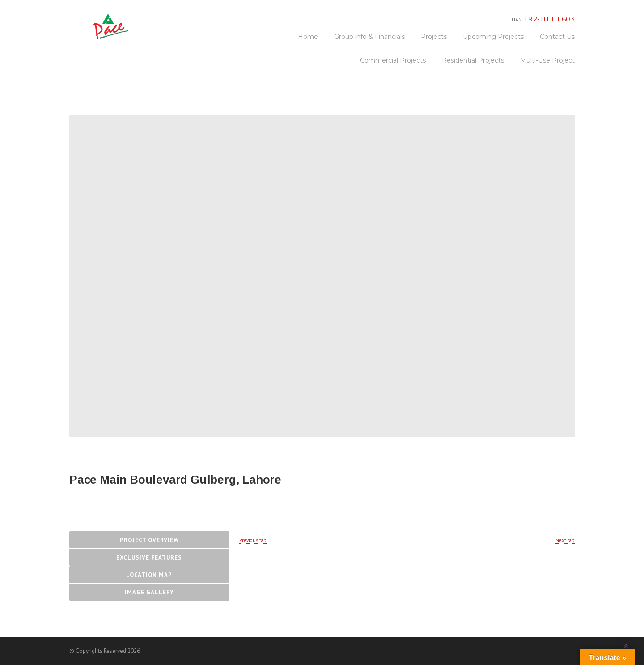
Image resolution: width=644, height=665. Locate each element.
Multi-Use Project (547, 60)
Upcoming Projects (493, 37)
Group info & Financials (369, 37)
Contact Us (557, 37)
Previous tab (253, 540)
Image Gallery (149, 592)
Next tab (565, 540)
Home (308, 37)
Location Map (149, 575)
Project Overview (149, 540)
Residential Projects (473, 60)
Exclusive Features (149, 558)
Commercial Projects (393, 60)
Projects (434, 37)
